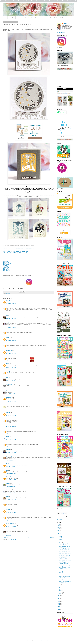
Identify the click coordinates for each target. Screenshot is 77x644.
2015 (59, 600)
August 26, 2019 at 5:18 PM (11, 312)
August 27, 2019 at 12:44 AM (11, 374)
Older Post (52, 538)
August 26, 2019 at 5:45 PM (11, 319)
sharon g (8, 371)
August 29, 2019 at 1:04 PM (11, 512)
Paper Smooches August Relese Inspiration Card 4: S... (64, 552)
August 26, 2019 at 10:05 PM (11, 354)
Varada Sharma (6, 267)
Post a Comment (8, 535)
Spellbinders (6, 262)
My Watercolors (29, 18)
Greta (7, 378)
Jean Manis (6, 266)
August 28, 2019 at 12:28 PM (11, 480)
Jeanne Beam (9, 397)
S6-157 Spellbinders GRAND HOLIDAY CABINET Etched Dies (17, 252)
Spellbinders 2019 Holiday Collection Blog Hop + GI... (65, 561)
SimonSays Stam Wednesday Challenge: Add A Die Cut (64, 571)
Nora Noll (8, 450)
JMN (7, 470)
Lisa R (8, 443)
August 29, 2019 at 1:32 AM (11, 499)
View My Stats (59, 520)
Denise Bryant (9, 430)
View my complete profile (61, 32)
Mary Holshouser (9, 419)
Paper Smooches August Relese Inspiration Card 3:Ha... (64, 558)
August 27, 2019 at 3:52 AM (11, 387)
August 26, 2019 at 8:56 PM (11, 340)
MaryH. (8, 307)
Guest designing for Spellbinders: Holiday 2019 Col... (65, 544)
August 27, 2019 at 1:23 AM (11, 381)
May (60, 588)
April (60, 589)
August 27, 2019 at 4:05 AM (11, 394)
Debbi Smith (9, 331)
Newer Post (6, 538)
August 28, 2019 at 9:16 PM (11, 493)
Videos (51, 18)
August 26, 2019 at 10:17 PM (11, 360)
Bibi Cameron (6, 265)
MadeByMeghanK (10, 384)
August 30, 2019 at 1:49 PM (11, 520)
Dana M (8, 464)
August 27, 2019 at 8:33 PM (11, 446)
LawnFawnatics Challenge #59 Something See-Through (64, 563)
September (61, 541)
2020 (59, 533)
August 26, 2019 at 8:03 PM (11, 334)
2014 (59, 602)
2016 (59, 599)
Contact (45, 18)
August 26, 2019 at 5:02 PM (11, 303)
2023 (59, 529)
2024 (59, 527)
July (60, 584)
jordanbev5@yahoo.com (11, 456)
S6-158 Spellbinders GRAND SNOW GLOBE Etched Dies (16, 250)
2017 (59, 597)
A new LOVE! (61, 573)
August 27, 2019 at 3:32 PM (11, 409)
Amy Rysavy (6, 265)
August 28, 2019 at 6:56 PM (11, 486)
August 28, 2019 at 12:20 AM (11, 453)
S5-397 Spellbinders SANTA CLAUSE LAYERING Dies (16, 251)
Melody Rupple (6, 269)
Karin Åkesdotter (7, 271)
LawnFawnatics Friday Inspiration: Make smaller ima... (65, 582)
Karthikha (8, 437)
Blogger (48, 641)
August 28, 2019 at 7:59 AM (11, 467)
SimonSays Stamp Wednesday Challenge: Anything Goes (64, 549)
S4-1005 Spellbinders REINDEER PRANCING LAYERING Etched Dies (19, 249)
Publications (38, 18)
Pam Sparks (6, 268)
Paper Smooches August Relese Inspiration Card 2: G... (64, 568)
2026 (59, 524)
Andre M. (8, 483)
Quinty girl (8, 337)
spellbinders (8, 293)
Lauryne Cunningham (10, 524)
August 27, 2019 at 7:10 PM (11, 440)
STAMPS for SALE (59, 18)
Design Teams (20, 18)
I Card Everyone (9, 405)
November (61, 538)
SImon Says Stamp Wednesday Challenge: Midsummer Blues (64, 566)
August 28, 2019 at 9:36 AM (11, 473)
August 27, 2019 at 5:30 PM (11, 433)
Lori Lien (8, 300)
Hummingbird (9, 477)
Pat (7, 316)
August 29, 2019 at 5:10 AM (11, 506)
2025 (59, 526)
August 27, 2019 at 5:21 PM (11, 426)
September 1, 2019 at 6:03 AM (12, 533)
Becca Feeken (6, 263)
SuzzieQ (8, 364)
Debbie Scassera (9, 357)
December (61, 536)
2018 (59, 596)
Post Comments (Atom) (12, 540)
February (61, 592)
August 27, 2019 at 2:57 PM (11, 401)
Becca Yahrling (9, 350)
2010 (59, 608)
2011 (59, 606)
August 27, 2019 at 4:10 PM (11, 416)
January (60, 594)
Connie (8, 496)
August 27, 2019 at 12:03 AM (11, 368)
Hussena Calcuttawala (8, 264)
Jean (7, 391)
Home (5, 18)
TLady (7, 322)
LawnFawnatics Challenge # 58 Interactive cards (64, 577)
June (60, 586)
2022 (59, 530)
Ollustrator (40, 641)
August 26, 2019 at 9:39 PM (11, 347)
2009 (59, 609)
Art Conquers (9, 490)
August (60, 542)
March (60, 591)
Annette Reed (9, 516)
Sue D (7, 503)
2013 (59, 603)
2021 (59, 532)
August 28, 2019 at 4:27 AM (11, 460)
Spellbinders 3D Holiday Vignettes (65, 554)
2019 (59, 535)
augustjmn (8, 509)
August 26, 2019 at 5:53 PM (11, 327)
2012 (59, 605)
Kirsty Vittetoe (9, 530)
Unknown (8, 413)
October (60, 539)
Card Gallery (12, 18)
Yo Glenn (8, 344)
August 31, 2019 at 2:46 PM (11, 527)
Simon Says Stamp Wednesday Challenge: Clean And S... (64, 556)
